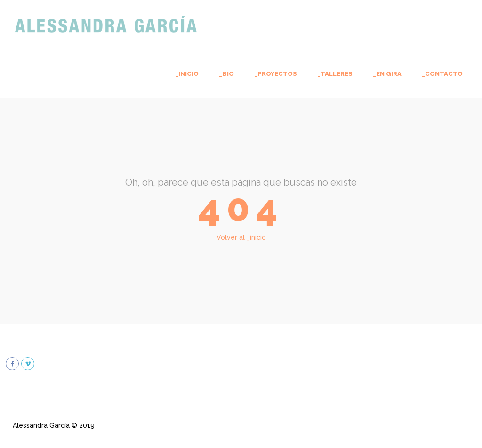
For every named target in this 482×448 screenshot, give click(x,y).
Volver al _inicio (241, 237)
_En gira (387, 74)
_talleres (335, 74)
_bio (226, 74)
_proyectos (276, 74)
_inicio (187, 74)
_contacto (442, 74)
